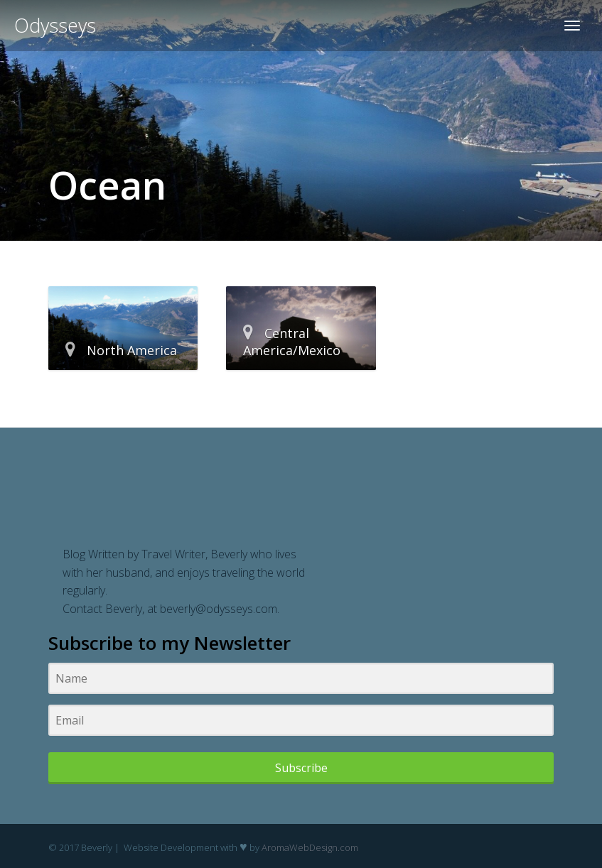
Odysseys (55, 25)
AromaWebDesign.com (310, 847)
